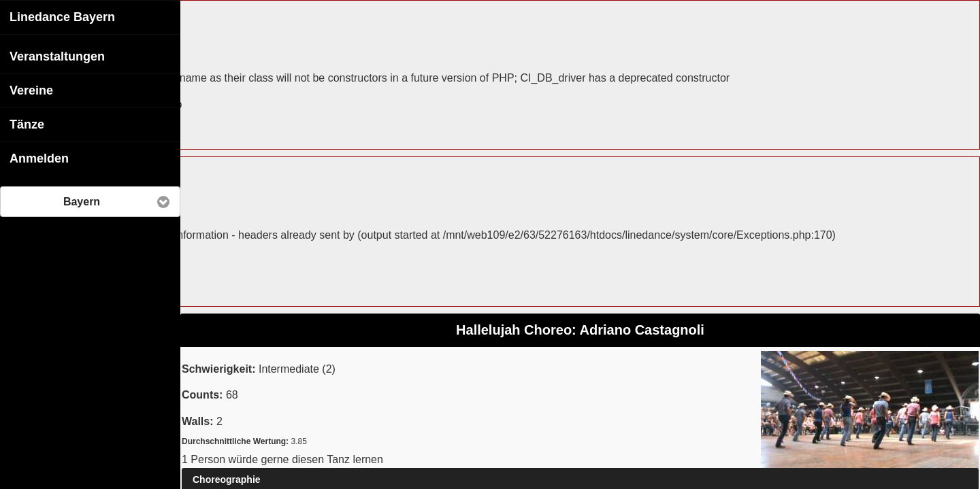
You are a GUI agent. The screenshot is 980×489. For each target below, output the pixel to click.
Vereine (31, 90)
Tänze (27, 124)
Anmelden (39, 158)
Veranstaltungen (57, 56)
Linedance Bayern (62, 16)
